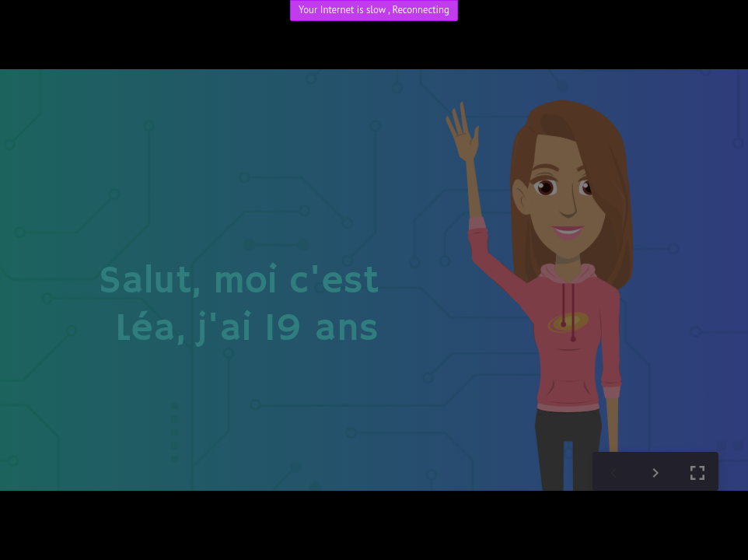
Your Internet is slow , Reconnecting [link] (374, 10)
